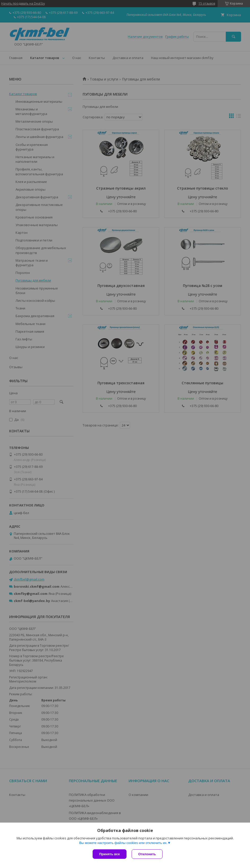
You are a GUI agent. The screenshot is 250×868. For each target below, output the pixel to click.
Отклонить (147, 854)
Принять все (110, 854)
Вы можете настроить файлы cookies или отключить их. (123, 843)
